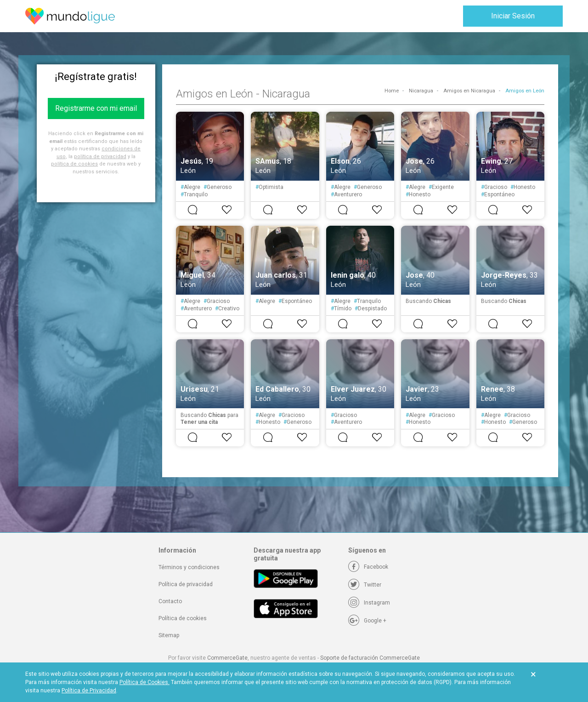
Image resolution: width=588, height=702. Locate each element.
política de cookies (74, 164)
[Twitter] (365, 585)
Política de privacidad (186, 584)
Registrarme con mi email (96, 108)
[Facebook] (368, 567)
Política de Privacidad (89, 691)
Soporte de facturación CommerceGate (370, 658)
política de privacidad (100, 157)
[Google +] (367, 621)
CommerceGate (227, 658)
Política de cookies (183, 618)
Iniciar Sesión (513, 16)
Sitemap (169, 635)
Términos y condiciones (189, 567)
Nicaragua (421, 91)
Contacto (170, 601)
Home (392, 91)
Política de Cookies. (144, 682)
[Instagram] (369, 603)
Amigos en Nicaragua (469, 91)
